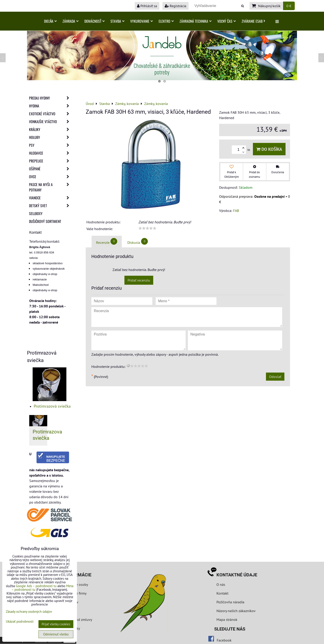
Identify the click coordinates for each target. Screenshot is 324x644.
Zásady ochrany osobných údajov (29, 612)
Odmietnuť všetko (56, 634)
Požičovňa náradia (230, 602)
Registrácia (175, 6)
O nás (221, 584)
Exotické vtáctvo (50, 114)
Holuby (50, 137)
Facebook (224, 640)
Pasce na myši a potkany (50, 187)
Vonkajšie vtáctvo (50, 122)
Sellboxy (36, 213)
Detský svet (50, 206)
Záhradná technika (196, 21)
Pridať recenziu (139, 280)
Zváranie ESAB (253, 21)
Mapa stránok (227, 620)
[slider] (147, 228)
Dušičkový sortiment (45, 221)
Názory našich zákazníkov (236, 611)
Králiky (50, 129)
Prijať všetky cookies (56, 624)
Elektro (166, 21)
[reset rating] (128, 366)
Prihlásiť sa (147, 6)
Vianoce (50, 198)
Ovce (50, 177)
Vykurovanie (142, 21)
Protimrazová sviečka (52, 406)
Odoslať (275, 377)
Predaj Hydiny (50, 98)
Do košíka (269, 149)
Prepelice (50, 161)
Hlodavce (50, 153)
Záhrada (71, 21)
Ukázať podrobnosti (20, 622)
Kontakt (222, 593)
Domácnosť (94, 21)
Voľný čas (227, 21)
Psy (50, 145)
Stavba (117, 21)
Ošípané (50, 169)
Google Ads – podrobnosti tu (36, 586)
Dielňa (50, 21)
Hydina (50, 106)
